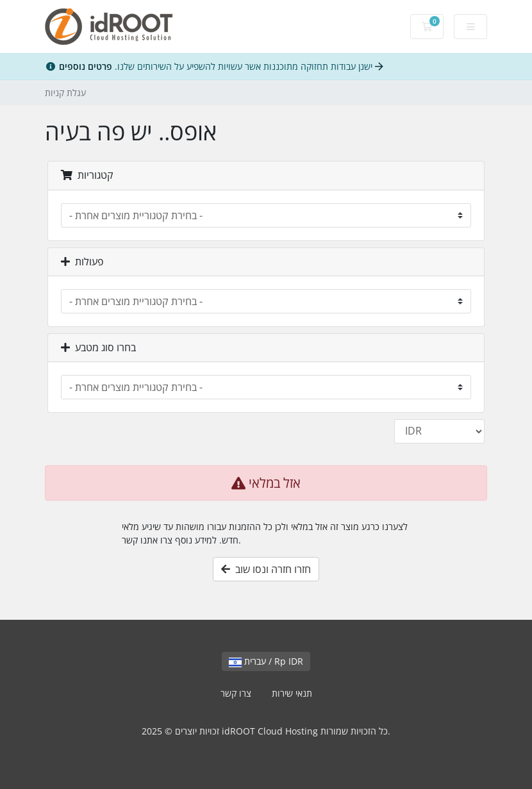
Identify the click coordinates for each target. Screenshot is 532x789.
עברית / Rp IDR (266, 661)
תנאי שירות (292, 693)
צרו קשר (236, 693)
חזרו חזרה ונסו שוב (266, 569)
